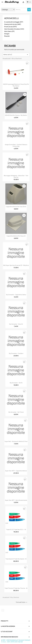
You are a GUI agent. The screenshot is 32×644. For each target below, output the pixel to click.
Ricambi (7, 36)
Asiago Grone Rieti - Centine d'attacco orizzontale (16, 145)
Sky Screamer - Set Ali (16, 383)
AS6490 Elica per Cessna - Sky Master (16, 115)
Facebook (3, 610)
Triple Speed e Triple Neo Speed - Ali (16, 559)
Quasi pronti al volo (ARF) (13, 24)
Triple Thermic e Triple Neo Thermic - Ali (16, 588)
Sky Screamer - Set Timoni (16, 412)
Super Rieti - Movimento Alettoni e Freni (16, 441)
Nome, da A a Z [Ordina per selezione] (16, 55)
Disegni (7, 34)
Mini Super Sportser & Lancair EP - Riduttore (16, 265)
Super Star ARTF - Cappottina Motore (16, 471)
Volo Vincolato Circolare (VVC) (14, 29)
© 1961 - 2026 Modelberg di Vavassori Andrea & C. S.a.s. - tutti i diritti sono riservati (16, 641)
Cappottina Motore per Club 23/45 (16, 207)
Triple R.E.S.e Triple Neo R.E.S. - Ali (16, 530)
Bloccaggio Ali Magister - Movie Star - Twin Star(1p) (16, 176)
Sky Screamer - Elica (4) (16, 324)
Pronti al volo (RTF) (11, 27)
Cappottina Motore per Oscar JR (16, 236)
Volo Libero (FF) (9, 31)
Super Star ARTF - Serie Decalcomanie (16, 500)
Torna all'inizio (22, 602)
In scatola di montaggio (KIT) (14, 22)
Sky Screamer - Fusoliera (16, 353)
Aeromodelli (12, 18)
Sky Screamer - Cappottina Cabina (16, 295)
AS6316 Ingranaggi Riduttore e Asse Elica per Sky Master (16, 85)
